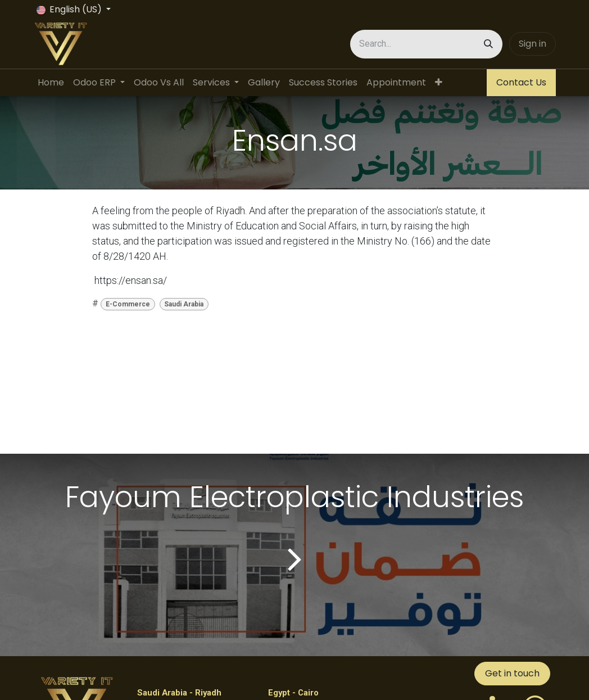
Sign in (533, 44)
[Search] (488, 44)
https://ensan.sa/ (131, 280)
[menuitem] (51, 83)
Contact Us (521, 82)
